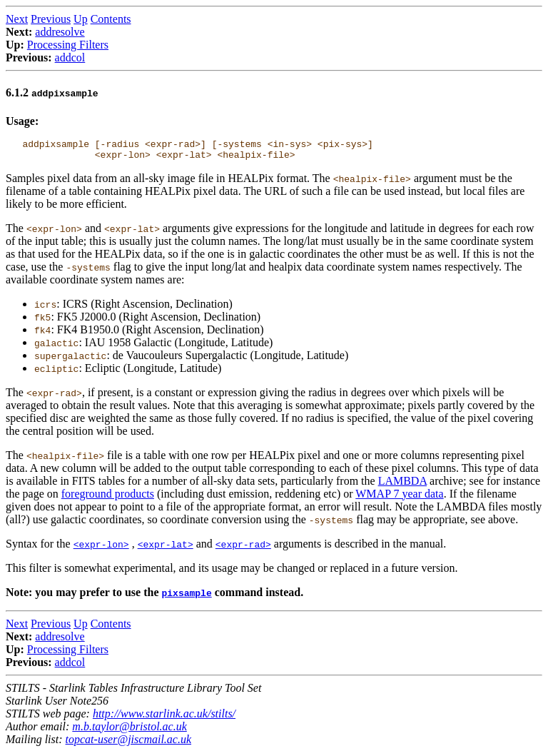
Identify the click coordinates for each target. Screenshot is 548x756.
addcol (70, 57)
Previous (51, 19)
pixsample (186, 597)
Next (17, 19)
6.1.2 (52, 92)
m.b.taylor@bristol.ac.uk (129, 731)
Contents (111, 19)
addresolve (60, 32)
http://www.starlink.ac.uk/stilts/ (164, 718)
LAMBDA (402, 485)
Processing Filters (68, 45)
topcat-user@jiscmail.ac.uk (128, 744)
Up (81, 19)
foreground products (108, 498)
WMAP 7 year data (399, 498)
